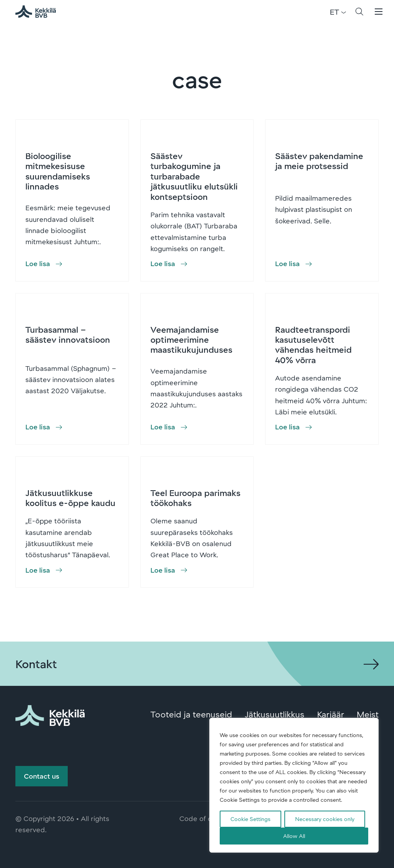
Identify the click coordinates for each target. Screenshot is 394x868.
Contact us (42, 778)
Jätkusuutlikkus (275, 716)
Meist (368, 716)
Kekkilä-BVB (40, 12)
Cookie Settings (250, 819)
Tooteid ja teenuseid (191, 716)
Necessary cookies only (325, 819)
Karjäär (331, 716)
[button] (359, 12)
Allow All (294, 836)
